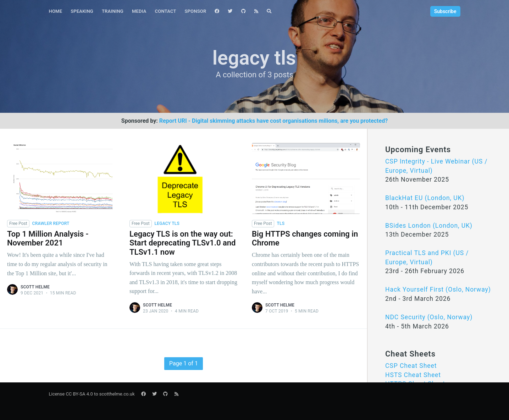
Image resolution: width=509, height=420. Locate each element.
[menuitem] (56, 12)
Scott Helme (35, 287)
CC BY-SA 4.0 (79, 394)
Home (56, 11)
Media (139, 11)
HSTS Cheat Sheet (413, 375)
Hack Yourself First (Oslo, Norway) (438, 289)
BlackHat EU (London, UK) (425, 198)
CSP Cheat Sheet (411, 366)
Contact (166, 11)
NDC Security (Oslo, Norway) (429, 317)
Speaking (82, 11)
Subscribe (445, 11)
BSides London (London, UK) (429, 226)
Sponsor (196, 11)
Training (113, 11)
